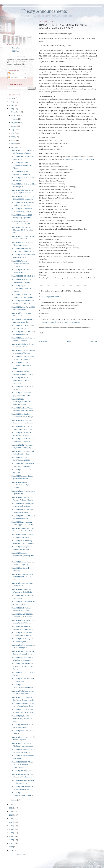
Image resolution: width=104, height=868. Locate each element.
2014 (11, 833)
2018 (11, 819)
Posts (11, 73)
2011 (11, 843)
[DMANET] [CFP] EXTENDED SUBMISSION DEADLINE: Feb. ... (22, 666)
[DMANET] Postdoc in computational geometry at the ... (23, 556)
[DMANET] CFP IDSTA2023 (21, 771)
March (14, 144)
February (15, 147)
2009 (11, 850)
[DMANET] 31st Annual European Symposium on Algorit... (21, 165)
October (14, 119)
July (13, 130)
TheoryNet (16, 48)
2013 (11, 836)
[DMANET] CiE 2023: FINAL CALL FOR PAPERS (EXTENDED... (22, 765)
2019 (11, 815)
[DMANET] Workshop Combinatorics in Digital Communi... (21, 485)
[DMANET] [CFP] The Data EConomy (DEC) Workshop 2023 (22, 230)
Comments (13, 78)
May (13, 137)
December (15, 112)
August (14, 126)
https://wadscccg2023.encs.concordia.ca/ (80, 159)
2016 (11, 826)
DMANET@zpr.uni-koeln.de (51, 297)
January (14, 800)
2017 (11, 822)
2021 (11, 808)
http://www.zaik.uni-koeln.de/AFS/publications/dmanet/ (60, 322)
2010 (11, 847)
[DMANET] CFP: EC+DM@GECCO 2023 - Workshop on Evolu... (21, 402)
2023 (11, 109)
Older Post (94, 341)
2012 (11, 840)
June (13, 133)
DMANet (15, 51)
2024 (11, 105)
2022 (11, 804)
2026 (11, 98)
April (13, 140)
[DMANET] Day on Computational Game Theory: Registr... (22, 288)
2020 (11, 811)
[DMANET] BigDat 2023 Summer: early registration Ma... (21, 718)
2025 (11, 102)
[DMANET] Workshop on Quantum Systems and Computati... (20, 264)
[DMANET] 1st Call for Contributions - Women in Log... (21, 365)
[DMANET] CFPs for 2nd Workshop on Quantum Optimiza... (20, 380)
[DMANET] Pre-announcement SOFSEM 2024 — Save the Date (22, 577)
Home (69, 341)
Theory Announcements (44, 11)
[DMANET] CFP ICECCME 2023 (23, 276)
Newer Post (43, 341)
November (15, 115)
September (15, 122)
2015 (11, 829)
